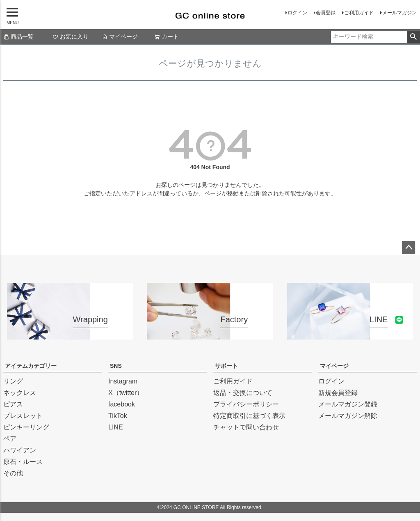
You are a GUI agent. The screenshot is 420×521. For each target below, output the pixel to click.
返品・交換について (243, 393)
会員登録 (326, 13)
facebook (122, 404)
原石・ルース (23, 462)
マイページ (120, 37)
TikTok (118, 416)
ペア (10, 439)
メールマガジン (399, 13)
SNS (116, 366)
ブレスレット (23, 416)
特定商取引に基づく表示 (249, 416)
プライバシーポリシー (246, 404)
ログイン (297, 13)
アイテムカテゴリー (31, 366)
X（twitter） (126, 393)
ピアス (13, 404)
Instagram (123, 381)
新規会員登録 (338, 393)
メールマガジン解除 (348, 416)
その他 (13, 473)
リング (13, 381)
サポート (226, 366)
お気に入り (71, 37)
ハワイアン (20, 450)
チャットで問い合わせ (246, 427)
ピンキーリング (26, 427)
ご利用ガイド (359, 13)
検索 (413, 37)
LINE (116, 427)
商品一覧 (18, 37)
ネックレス (20, 393)
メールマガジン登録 (348, 404)
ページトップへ (409, 248)
